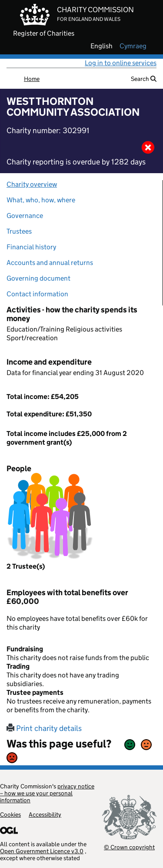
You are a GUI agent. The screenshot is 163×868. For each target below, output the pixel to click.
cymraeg (133, 46)
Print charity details (44, 728)
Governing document (38, 278)
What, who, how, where (41, 200)
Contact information (37, 294)
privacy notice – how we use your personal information (47, 793)
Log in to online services (121, 63)
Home (32, 79)
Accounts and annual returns (50, 263)
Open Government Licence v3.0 (42, 851)
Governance (25, 216)
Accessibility (45, 814)
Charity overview (32, 184)
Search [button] (144, 79)
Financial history (31, 247)
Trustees (19, 231)
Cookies (10, 814)
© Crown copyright (129, 847)
